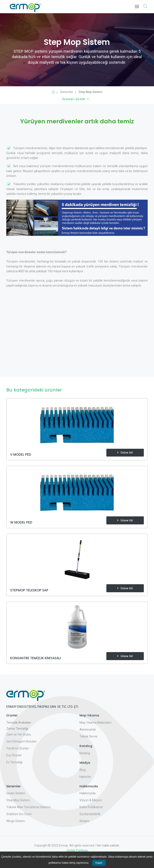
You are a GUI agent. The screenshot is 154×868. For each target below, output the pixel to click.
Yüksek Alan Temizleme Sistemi (28, 807)
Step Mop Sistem (18, 800)
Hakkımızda (88, 793)
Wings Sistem (16, 821)
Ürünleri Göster (76, 99)
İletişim (84, 821)
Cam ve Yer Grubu (19, 734)
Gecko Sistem (16, 793)
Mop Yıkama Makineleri (95, 723)
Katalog (85, 753)
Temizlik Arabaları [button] (19, 723)
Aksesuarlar (88, 729)
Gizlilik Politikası (77, 850)
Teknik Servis (88, 736)
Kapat (99, 863)
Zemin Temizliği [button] (17, 729)
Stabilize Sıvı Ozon (19, 814)
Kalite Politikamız (91, 807)
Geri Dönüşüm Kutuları (21, 741)
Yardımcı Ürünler (18, 748)
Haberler (85, 777)
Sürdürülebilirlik (90, 814)
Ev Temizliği (14, 762)
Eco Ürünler (14, 755)
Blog (83, 770)
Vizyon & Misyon (91, 800)
